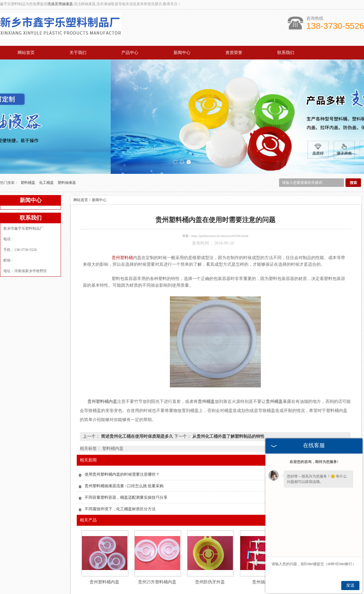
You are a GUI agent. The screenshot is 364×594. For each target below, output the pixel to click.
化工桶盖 (47, 155)
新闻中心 (182, 53)
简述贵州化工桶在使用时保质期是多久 (137, 408)
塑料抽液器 (67, 155)
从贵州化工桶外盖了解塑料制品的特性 (228, 408)
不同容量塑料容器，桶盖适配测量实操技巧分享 (126, 469)
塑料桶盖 (28, 155)
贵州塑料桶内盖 (104, 554)
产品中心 (130, 53)
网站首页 (26, 53)
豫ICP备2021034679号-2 (258, 591)
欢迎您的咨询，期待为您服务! (314, 462)
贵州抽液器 (263, 554)
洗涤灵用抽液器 (60, 4)
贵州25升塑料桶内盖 (157, 554)
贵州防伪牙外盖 (210, 554)
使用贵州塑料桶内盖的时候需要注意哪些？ (122, 446)
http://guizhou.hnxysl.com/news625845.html (220, 208)
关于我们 (78, 53)
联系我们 (286, 53)
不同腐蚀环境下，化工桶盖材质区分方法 (120, 481)
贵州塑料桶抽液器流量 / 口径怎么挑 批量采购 (124, 458)
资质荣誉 (234, 53)
